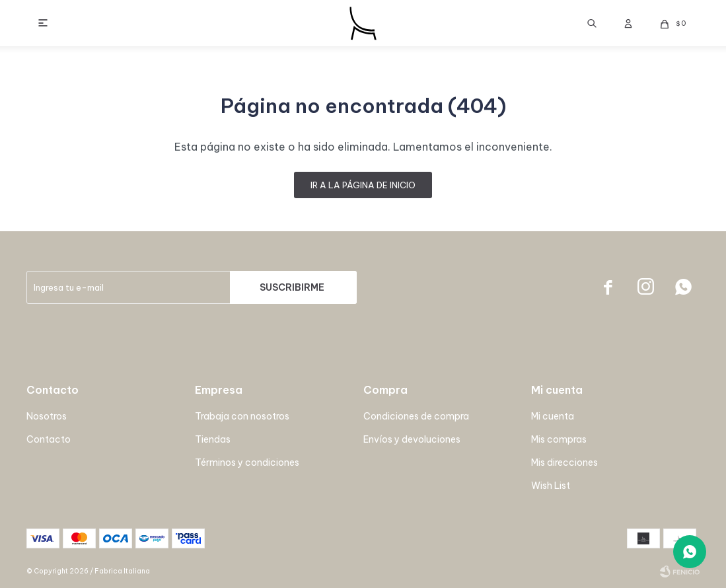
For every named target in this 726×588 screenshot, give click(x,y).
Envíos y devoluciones (412, 439)
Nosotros (47, 416)
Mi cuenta (553, 416)
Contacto (49, 439)
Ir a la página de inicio (363, 185)
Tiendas (213, 439)
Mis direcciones (564, 462)
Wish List (551, 486)
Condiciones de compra (416, 416)
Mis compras (559, 439)
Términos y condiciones (247, 462)
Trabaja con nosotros (242, 416)
